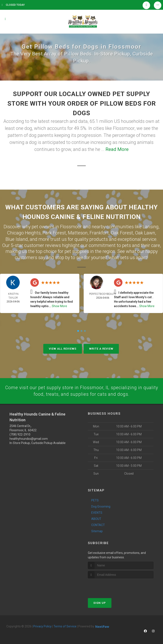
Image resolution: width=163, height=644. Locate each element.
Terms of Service (65, 626)
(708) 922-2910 (20, 434)
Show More (59, 305)
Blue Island (17, 239)
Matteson (78, 232)
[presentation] (110, 586)
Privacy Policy (42, 626)
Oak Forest (122, 232)
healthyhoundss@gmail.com (29, 438)
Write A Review (101, 348)
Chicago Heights (24, 232)
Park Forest (54, 232)
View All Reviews (63, 348)
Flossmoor (71, 226)
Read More (117, 149)
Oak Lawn (145, 232)
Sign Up (100, 602)
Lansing (151, 226)
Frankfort (99, 232)
